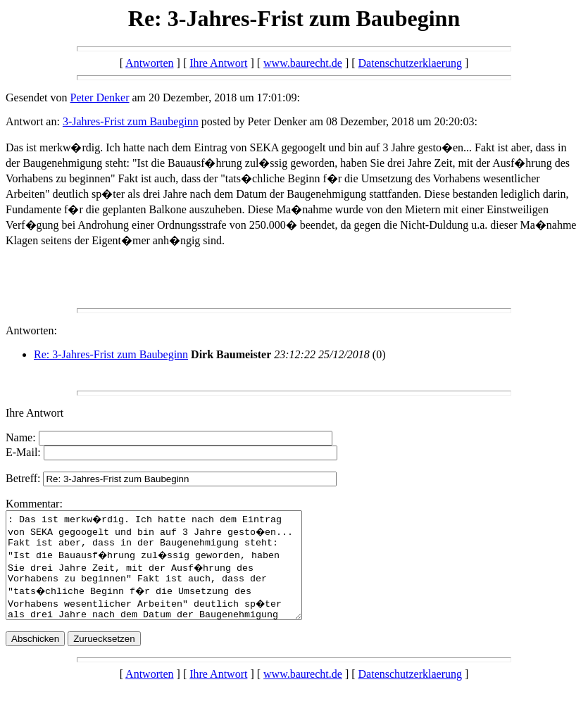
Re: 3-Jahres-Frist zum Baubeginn (111, 354)
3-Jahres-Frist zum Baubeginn (131, 121)
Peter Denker (100, 97)
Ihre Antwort (218, 63)
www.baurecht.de (303, 63)
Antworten (149, 63)
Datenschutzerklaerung (410, 63)
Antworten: (31, 330)
